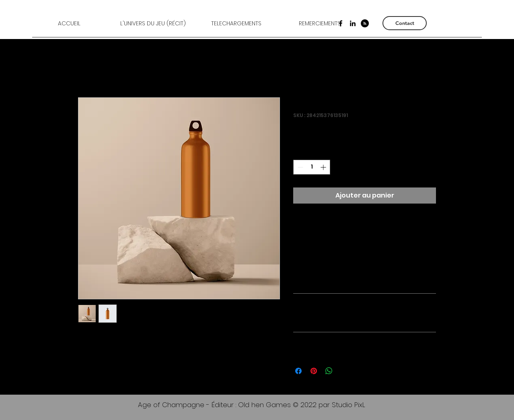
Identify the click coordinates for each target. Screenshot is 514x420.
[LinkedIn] (353, 23)
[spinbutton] (312, 167)
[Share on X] (344, 371)
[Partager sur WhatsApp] (329, 371)
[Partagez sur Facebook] (298, 371)
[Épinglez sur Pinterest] (314, 371)
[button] (153, 23)
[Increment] (324, 167)
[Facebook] (341, 23)
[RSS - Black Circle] (365, 23)
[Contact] (405, 23)
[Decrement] (299, 167)
